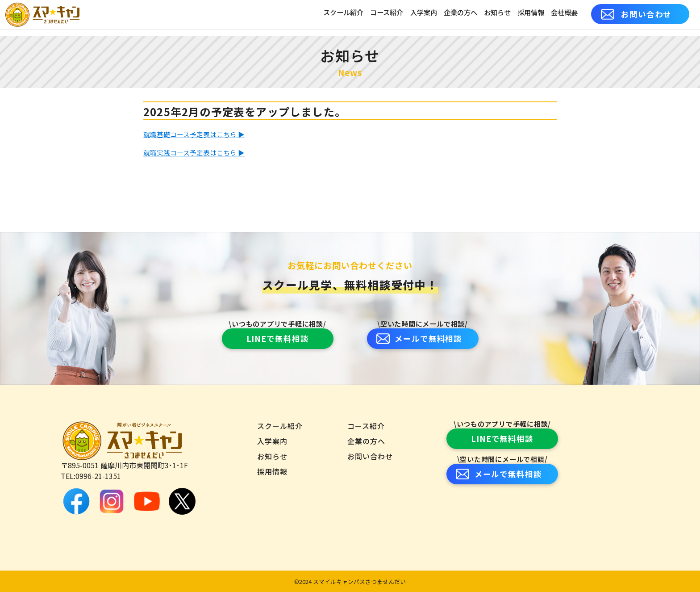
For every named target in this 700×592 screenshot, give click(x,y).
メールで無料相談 (419, 338)
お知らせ (497, 14)
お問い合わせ (636, 14)
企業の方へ (460, 14)
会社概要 (564, 14)
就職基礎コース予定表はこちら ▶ (198, 134)
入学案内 (424, 14)
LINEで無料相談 (278, 338)
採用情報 (531, 14)
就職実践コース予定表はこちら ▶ (198, 152)
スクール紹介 (343, 14)
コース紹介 (387, 14)
